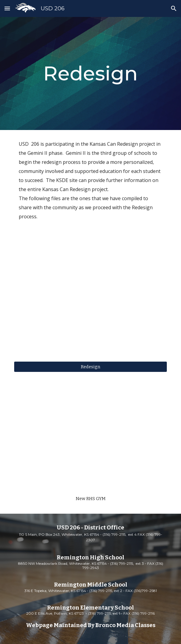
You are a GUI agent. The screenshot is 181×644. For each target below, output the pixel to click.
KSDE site (67, 180)
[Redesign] (90, 367)
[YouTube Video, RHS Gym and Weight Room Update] (90, 439)
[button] (7, 8)
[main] (90, 73)
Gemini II (37, 153)
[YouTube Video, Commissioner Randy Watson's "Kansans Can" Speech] (90, 302)
